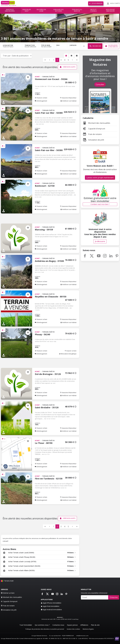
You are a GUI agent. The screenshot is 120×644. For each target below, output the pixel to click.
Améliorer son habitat (68, 101)
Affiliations (84, 625)
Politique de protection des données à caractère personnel (45, 629)
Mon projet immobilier (110, 10)
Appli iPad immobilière (50, 606)
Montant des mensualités (96, 123)
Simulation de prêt (93, 140)
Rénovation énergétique (68, 354)
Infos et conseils (93, 10)
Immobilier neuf (27, 10)
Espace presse (72, 625)
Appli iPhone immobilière (51, 603)
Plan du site (95, 625)
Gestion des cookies (73, 629)
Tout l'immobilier (26, 625)
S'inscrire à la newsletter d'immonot (94, 593)
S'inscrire (114, 597)
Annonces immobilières (10, 10)
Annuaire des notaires (58, 10)
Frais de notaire (92, 134)
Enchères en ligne (41, 10)
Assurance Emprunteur (68, 98)
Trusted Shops (75, 619)
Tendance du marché (77, 10)
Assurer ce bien (70, 351)
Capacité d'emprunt (94, 129)
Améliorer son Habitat (68, 396)
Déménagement (41, 101)
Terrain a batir (9, 581)
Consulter (100, 84)
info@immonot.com (82, 636)
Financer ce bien (41, 98)
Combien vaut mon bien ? (100, 204)
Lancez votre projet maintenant (100, 178)
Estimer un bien (8, 593)
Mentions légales (88, 629)
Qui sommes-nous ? (42, 625)
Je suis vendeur (96, 3)
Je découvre (100, 241)
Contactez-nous (58, 625)
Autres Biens (9, 549)
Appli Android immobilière (51, 610)
